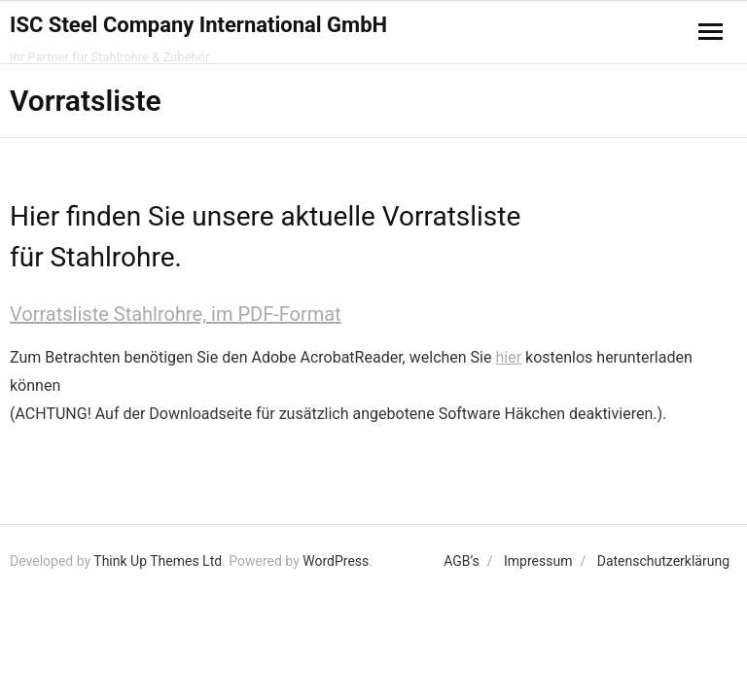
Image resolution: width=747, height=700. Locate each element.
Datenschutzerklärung (663, 561)
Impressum (538, 561)
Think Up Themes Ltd (158, 561)
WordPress (336, 561)
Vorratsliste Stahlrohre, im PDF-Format (176, 314)
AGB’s (462, 561)
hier (508, 357)
